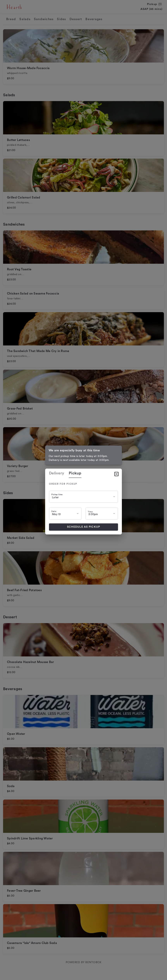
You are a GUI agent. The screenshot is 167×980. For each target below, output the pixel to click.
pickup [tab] (75, 473)
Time (90, 512)
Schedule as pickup (84, 527)
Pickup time (57, 494)
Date (54, 511)
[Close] (116, 474)
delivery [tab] (57, 473)
